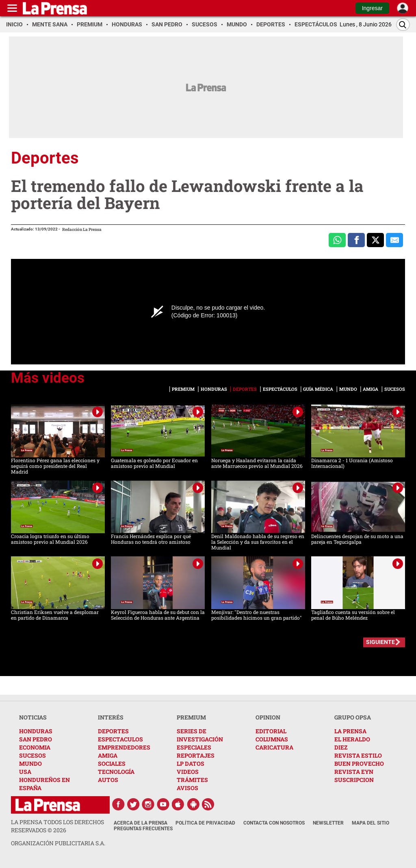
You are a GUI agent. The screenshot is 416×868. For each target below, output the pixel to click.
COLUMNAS (272, 739)
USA (25, 772)
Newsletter (328, 823)
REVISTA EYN (354, 772)
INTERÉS (111, 717)
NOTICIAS (33, 717)
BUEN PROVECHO (359, 764)
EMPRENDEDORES (124, 747)
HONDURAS (36, 731)
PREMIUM (191, 717)
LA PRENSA (350, 731)
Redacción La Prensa (82, 229)
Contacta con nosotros (274, 823)
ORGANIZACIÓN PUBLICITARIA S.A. (58, 843)
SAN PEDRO (36, 739)
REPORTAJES (196, 755)
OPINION (268, 717)
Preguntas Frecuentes (143, 829)
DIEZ (341, 747)
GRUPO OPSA (353, 717)
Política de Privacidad (205, 823)
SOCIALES (112, 764)
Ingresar (372, 8)
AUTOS (108, 780)
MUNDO (30, 764)
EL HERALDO (352, 739)
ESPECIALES (194, 747)
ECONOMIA (35, 747)
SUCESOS (32, 755)
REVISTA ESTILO (358, 755)
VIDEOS (188, 772)
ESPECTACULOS (120, 739)
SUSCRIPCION (354, 780)
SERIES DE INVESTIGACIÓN (200, 735)
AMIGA (108, 755)
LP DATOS (191, 764)
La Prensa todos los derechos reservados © (57, 826)
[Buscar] (403, 25)
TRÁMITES (192, 780)
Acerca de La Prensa (141, 823)
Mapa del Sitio (370, 823)
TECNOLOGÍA (116, 772)
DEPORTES (113, 731)
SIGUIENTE (380, 642)
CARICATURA (274, 747)
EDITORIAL (271, 731)
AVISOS (187, 788)
